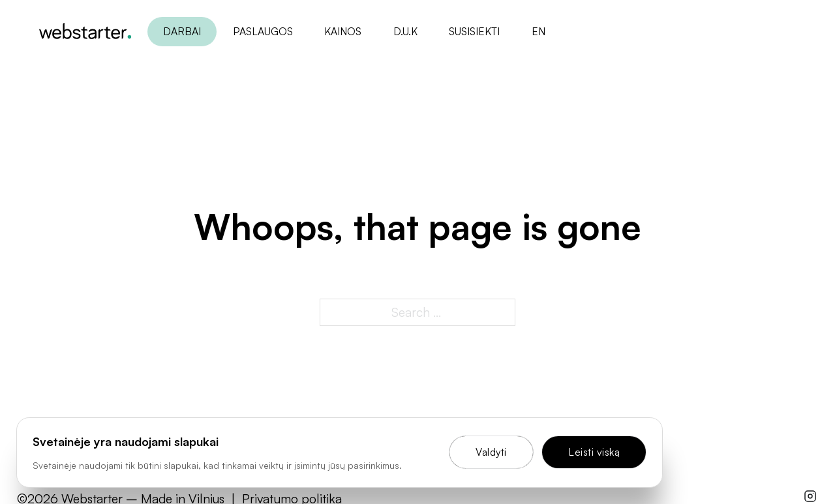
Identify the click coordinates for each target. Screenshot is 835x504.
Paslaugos (262, 32)
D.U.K (405, 32)
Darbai (182, 32)
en (538, 32)
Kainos (343, 32)
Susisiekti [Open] (474, 32)
